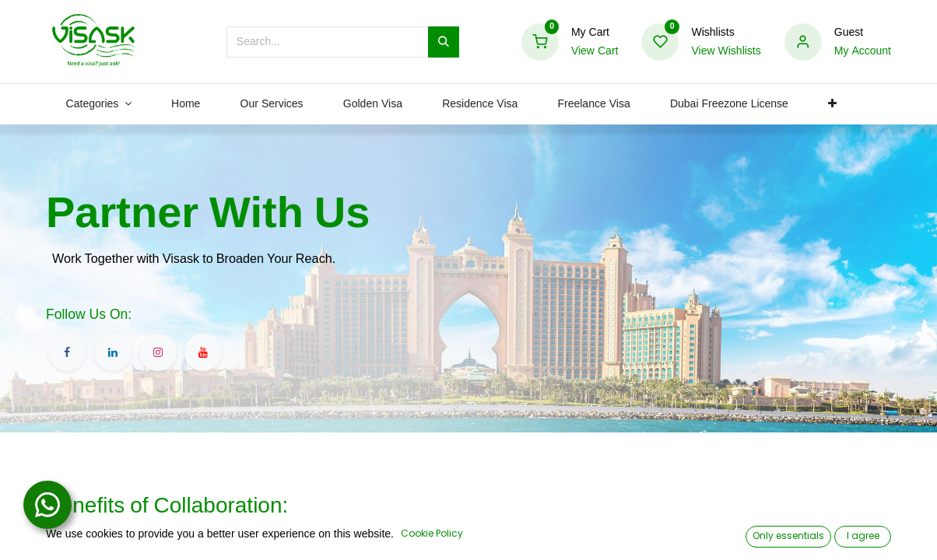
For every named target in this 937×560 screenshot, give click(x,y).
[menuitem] (186, 104)
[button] (832, 104)
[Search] (444, 42)
